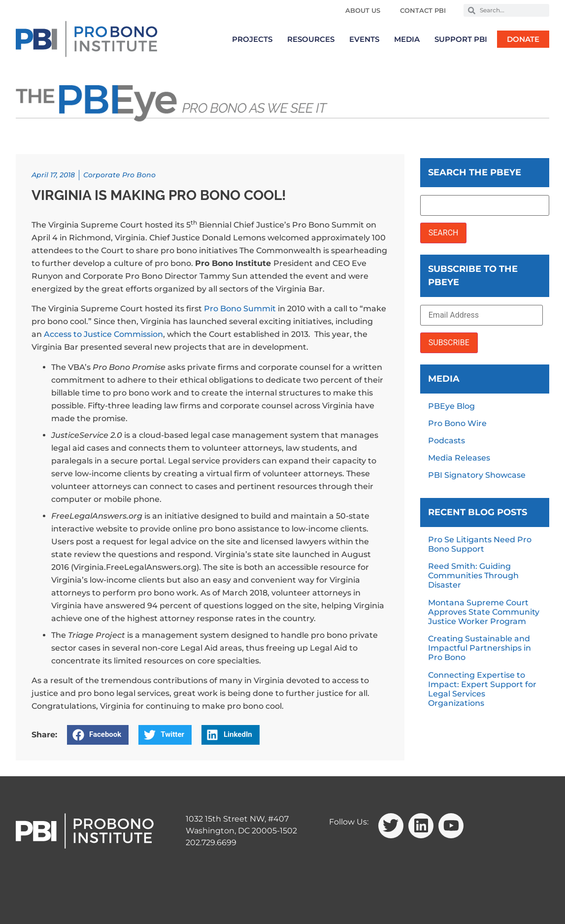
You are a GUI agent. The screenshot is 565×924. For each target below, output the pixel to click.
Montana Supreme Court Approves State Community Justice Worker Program (484, 612)
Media (407, 39)
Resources (311, 39)
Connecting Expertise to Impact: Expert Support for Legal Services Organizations (482, 689)
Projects (252, 39)
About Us (363, 10)
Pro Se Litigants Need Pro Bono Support (480, 544)
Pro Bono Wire (457, 423)
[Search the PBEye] (485, 205)
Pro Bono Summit (240, 309)
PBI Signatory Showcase (477, 475)
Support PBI (461, 39)
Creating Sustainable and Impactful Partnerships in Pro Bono (480, 648)
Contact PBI (423, 10)
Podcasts (447, 441)
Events (364, 39)
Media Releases (459, 458)
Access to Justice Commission (103, 334)
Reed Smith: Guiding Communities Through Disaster (473, 576)
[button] (98, 735)
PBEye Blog (451, 406)
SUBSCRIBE (449, 343)
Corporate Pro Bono (119, 175)
